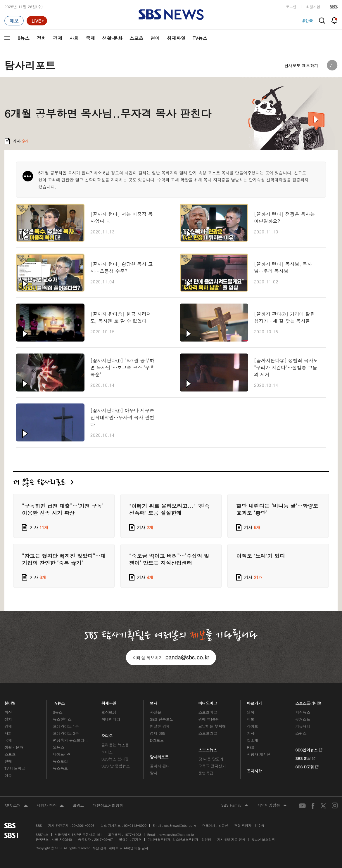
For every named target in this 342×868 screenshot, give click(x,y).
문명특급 (206, 773)
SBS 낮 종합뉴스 (116, 766)
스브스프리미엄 (309, 702)
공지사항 (254, 771)
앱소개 (252, 740)
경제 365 (158, 733)
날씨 (251, 712)
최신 (8, 712)
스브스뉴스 (208, 748)
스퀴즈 (301, 733)
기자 (251, 733)
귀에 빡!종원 (209, 719)
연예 (155, 38)
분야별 (10, 702)
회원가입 (313, 7)
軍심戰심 (109, 712)
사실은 (156, 712)
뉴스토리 (60, 761)
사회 (74, 38)
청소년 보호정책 (263, 840)
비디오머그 (208, 702)
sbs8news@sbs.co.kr (180, 825)
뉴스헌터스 (62, 719)
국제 (90, 38)
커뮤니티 (303, 726)
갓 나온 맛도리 (211, 759)
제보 (251, 719)
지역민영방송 (272, 805)
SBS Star (305, 758)
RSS (250, 747)
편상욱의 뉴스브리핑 (70, 740)
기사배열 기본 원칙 (231, 840)
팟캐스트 (303, 719)
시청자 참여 (50, 806)
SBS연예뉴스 (309, 749)
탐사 (154, 773)
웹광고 (78, 805)
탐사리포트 (159, 755)
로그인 (291, 7)
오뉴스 (59, 747)
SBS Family (235, 805)
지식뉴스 (303, 712)
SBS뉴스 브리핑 (115, 759)
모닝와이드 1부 (66, 726)
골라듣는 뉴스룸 (115, 745)
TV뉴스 (200, 38)
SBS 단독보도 (162, 719)
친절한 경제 (160, 726)
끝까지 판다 (160, 766)
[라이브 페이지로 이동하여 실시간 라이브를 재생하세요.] (37, 21)
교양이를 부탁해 (212, 726)
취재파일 (176, 38)
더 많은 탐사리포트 (43, 482)
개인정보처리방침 (108, 805)
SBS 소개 (16, 806)
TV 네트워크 (15, 768)
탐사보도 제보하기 (301, 65)
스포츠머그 (208, 712)
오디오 (107, 734)
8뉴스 (24, 38)
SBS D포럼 (307, 766)
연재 (154, 702)
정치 (41, 38)
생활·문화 (112, 38)
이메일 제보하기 (171, 657)
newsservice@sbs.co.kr (176, 835)
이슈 (8, 775)
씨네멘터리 (111, 719)
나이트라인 (62, 754)
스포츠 (137, 38)
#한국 (308, 21)
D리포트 (157, 740)
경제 (58, 38)
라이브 (252, 726)
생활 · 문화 (14, 747)
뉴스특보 (60, 768)
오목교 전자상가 (212, 766)
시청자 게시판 (259, 754)
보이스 (107, 752)
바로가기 (254, 702)
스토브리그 (208, 733)
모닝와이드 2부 (66, 733)
